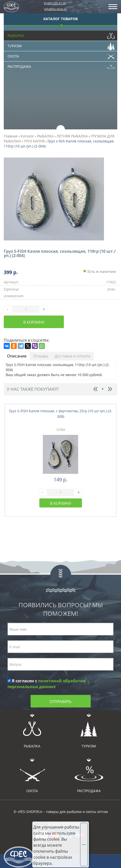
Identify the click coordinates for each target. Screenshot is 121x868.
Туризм (61, 45)
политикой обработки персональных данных (47, 684)
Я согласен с (47, 684)
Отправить (61, 701)
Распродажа (61, 65)
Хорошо (84, 845)
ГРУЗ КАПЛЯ (34, 141)
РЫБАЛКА (45, 136)
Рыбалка (61, 34)
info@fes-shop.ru (55, 9)
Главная (11, 136)
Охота (61, 55)
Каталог (27, 136)
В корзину (34, 322)
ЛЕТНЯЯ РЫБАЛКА (72, 136)
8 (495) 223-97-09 (55, 3)
